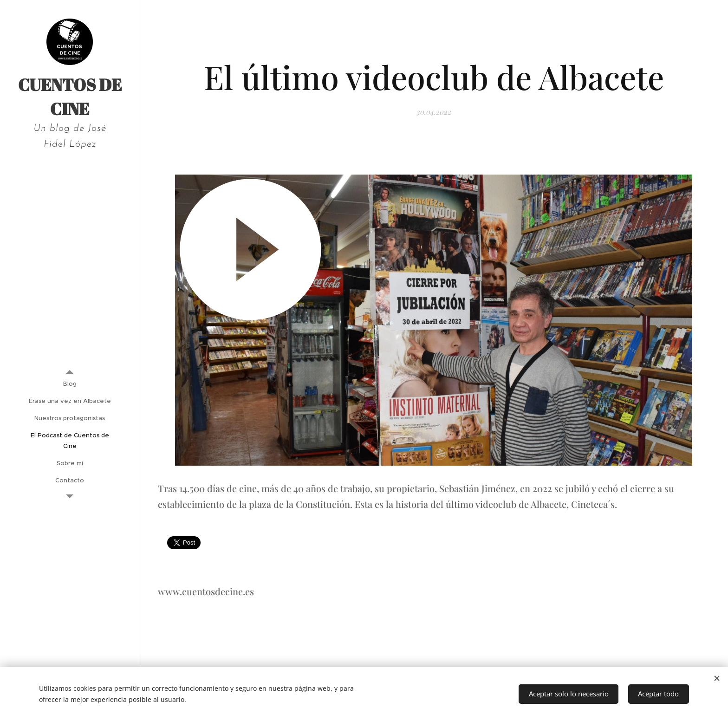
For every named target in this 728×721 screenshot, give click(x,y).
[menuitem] (70, 384)
